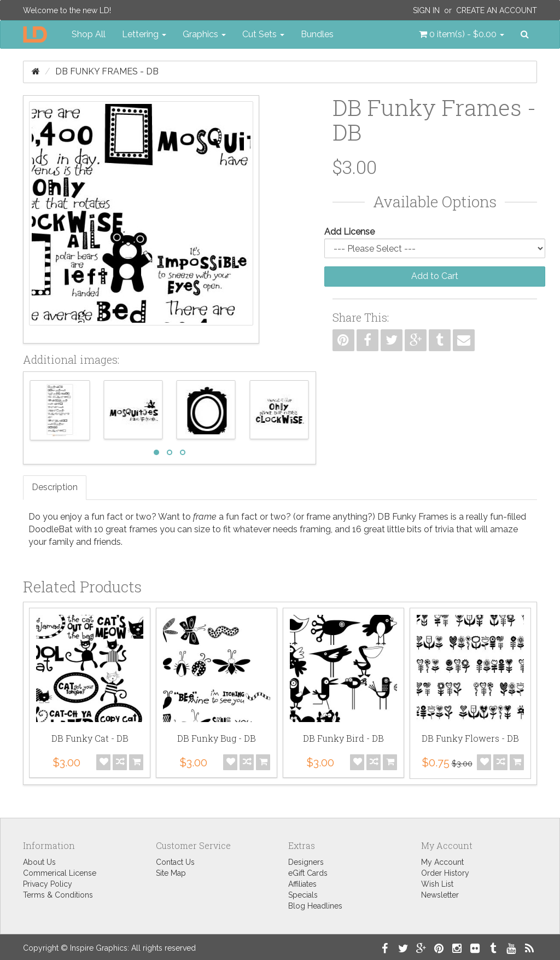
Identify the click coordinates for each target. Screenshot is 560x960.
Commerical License (60, 873)
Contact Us (175, 862)
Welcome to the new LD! (67, 10)
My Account (442, 862)
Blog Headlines (315, 906)
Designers (306, 862)
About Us (39, 862)
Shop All (89, 34)
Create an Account (497, 10)
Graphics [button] (204, 34)
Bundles (317, 34)
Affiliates (302, 884)
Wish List (437, 884)
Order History (445, 873)
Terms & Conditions (58, 895)
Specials (303, 895)
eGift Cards (308, 873)
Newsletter (440, 895)
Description (55, 487)
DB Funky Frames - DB (107, 71)
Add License (349, 232)
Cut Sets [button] (263, 34)
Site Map (171, 873)
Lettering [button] (144, 34)
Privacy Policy (48, 884)
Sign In (426, 10)
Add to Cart (435, 276)
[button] (462, 34)
